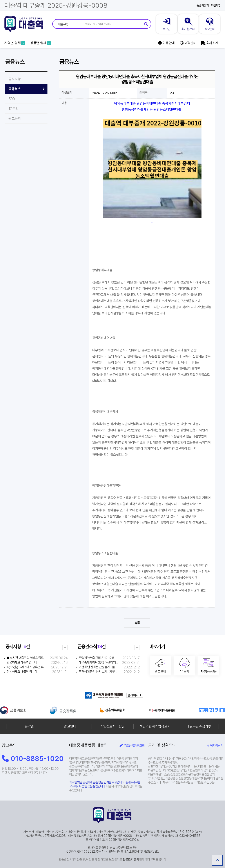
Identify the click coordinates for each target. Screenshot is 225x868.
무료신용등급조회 (132, 745)
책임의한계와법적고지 (155, 726)
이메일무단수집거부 (197, 726)
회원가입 (216, 5)
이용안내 (166, 43)
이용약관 (28, 726)
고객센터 (188, 43)
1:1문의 (14, 109)
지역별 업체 (15, 43)
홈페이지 (135, 695)
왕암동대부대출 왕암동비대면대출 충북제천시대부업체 (152, 103)
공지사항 (15, 79)
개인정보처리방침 (112, 726)
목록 (137, 623)
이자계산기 (215, 745)
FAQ (12, 99)
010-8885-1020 (33, 759)
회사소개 (210, 43)
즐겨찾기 (203, 5)
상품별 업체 (41, 43)
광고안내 (70, 726)
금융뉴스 (15, 89)
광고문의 (15, 119)
